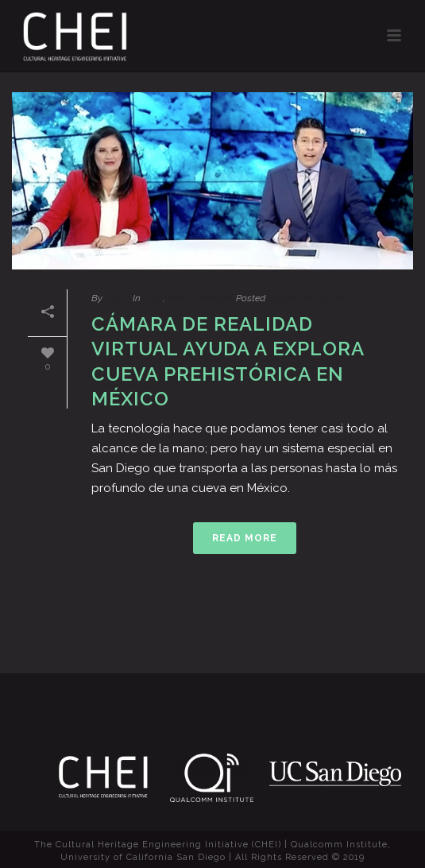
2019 (153, 298)
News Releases (200, 298)
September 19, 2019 (309, 298)
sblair (117, 298)
